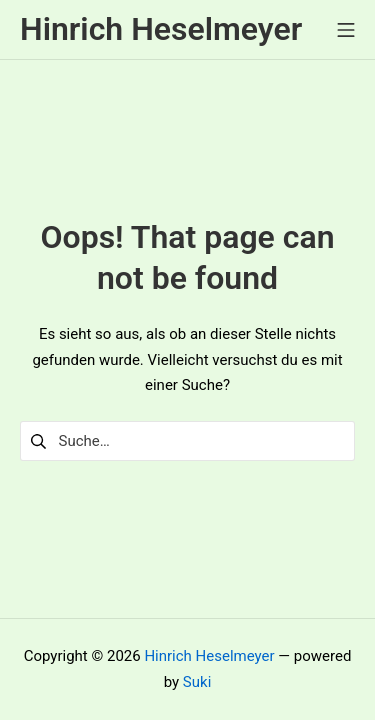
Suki (197, 682)
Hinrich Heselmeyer (209, 656)
